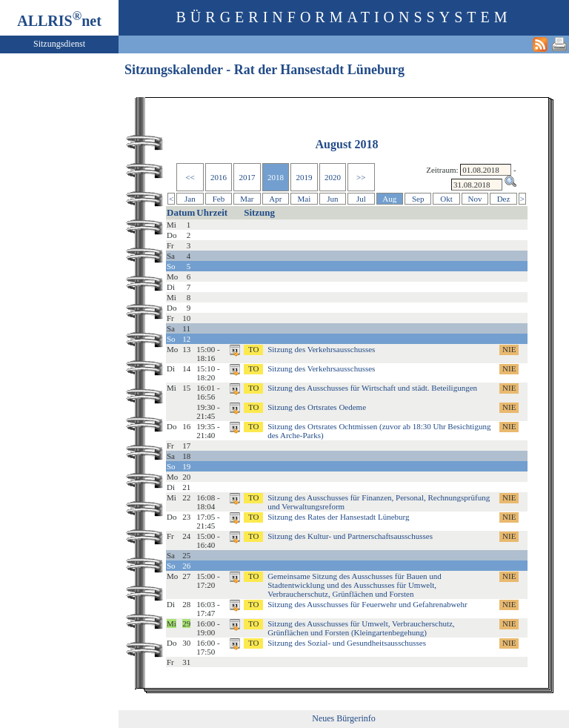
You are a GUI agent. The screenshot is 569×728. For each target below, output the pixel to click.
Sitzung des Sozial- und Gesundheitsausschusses (347, 643)
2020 (333, 177)
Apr (275, 199)
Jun (332, 199)
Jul (361, 199)
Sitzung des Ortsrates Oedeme (317, 407)
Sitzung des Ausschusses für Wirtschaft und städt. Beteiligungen (372, 388)
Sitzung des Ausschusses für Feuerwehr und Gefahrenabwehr (367, 604)
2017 (247, 177)
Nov (475, 199)
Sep (418, 199)
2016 (219, 177)
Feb (219, 199)
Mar (247, 199)
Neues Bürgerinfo (343, 718)
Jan (190, 199)
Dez (504, 199)
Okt (446, 199)
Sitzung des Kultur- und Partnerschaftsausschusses (350, 536)
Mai (305, 199)
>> (361, 177)
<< (190, 177)
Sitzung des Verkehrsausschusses (321, 349)
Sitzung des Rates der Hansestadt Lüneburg (338, 517)
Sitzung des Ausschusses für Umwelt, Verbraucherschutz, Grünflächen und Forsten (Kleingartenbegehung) (361, 628)
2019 (304, 177)
